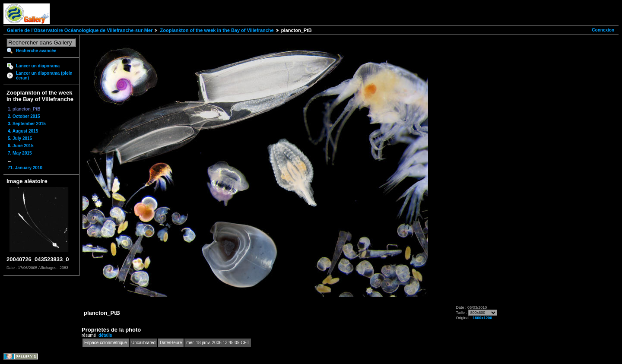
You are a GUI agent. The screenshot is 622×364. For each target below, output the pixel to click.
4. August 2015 (23, 131)
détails (105, 335)
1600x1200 (482, 318)
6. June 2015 (21, 146)
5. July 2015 (20, 138)
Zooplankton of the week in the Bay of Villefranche (217, 30)
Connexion (603, 30)
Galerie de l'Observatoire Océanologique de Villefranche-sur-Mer (80, 30)
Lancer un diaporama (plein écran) (44, 76)
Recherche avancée (36, 51)
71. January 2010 (25, 168)
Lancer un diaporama (38, 66)
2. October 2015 (24, 116)
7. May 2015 (20, 153)
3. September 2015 (27, 124)
